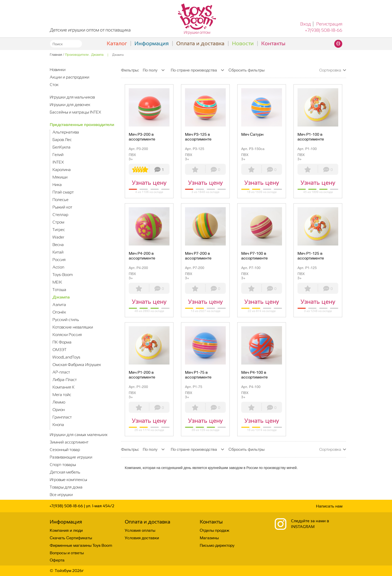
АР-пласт (61, 372)
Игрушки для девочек (70, 105)
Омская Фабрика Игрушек (77, 365)
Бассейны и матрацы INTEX (75, 112)
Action (58, 267)
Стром (58, 222)
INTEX (58, 162)
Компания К (63, 387)
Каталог (117, 43)
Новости (243, 43)
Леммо (59, 402)
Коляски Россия (67, 335)
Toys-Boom (63, 275)
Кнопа (58, 425)
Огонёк (59, 312)
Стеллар (60, 215)
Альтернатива (66, 132)
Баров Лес (62, 140)
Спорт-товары (63, 465)
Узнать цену (149, 183)
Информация (152, 43)
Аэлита (59, 305)
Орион (59, 410)
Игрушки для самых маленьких (79, 435)
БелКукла (61, 147)
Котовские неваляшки (73, 327)
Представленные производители (82, 125)
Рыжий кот (62, 207)
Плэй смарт (63, 192)
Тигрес (59, 230)
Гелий (58, 155)
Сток (54, 85)
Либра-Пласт (65, 380)
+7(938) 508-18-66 (324, 30)
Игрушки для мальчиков (72, 97)
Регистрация (329, 24)
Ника (57, 185)
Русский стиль (66, 320)
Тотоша (59, 290)
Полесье (60, 200)
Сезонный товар (65, 450)
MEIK (57, 282)
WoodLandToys (66, 357)
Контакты (273, 43)
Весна (58, 245)
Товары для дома (66, 487)
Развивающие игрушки (71, 457)
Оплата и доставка (200, 43)
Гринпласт (62, 417)
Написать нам (329, 506)
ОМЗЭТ (59, 350)
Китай (58, 252)
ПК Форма (62, 342)
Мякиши (60, 177)
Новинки (58, 70)
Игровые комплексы (68, 480)
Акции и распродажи (69, 77)
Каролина (62, 170)
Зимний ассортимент (69, 442)
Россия (59, 260)
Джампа (61, 297)
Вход (306, 24)
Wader (58, 237)
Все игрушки (61, 495)
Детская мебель (65, 472)
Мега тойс (62, 395)
